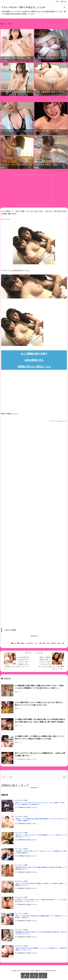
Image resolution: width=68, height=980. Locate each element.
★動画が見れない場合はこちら (34, 367)
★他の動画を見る (34, 360)
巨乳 (48, 643)
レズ (12, 24)
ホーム (4, 24)
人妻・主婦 (42, 643)
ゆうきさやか (30, 643)
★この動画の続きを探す (34, 354)
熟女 (59, 643)
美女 (63, 643)
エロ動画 (22, 643)
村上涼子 (54, 643)
